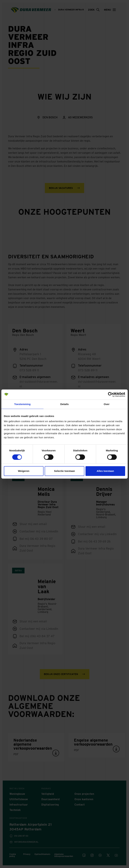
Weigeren (24, 471)
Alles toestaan (105, 471)
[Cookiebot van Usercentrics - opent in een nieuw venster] (110, 394)
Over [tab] (107, 404)
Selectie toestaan (64, 471)
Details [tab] (64, 404)
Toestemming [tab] (23, 404)
